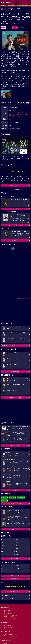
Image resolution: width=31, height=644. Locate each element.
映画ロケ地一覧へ (15, 579)
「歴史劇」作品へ (15, 240)
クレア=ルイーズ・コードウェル (18, 114)
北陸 (17, 549)
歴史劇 (3, 24)
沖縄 (17, 554)
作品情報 (11, 8)
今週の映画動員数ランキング (8, 346)
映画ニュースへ (15, 445)
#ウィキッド (12, 498)
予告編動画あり (13, 24)
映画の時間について (15, 591)
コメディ (3, 572)
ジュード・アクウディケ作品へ (15, 225)
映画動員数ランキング (10, 634)
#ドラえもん (4, 498)
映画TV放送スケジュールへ (15, 529)
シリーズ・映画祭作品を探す (15, 503)
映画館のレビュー (9, 627)
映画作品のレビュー (9, 617)
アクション (4, 566)
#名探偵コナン (20, 498)
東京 (2, 540)
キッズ (18, 569)
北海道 (3, 546)
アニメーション (20, 566)
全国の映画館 (7, 625)
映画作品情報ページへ (7, 595)
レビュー (14, 28)
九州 (2, 554)
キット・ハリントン (18, 111)
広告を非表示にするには (23, 298)
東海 (17, 543)
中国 (2, 551)
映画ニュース (7, 643)
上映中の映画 (7, 610)
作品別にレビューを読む (10, 618)
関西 (2, 543)
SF (2, 569)
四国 (17, 551)
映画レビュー (15, 490)
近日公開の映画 (8, 613)
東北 (17, 546)
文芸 (7, 24)
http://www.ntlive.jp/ (14, 128)
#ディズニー (4, 500)
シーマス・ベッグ (24, 112)
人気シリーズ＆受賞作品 (10, 615)
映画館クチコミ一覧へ (15, 576)
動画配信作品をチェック (15, 397)
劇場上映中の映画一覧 (15, 372)
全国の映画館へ (15, 559)
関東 (17, 540)
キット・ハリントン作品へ (15, 209)
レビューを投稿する (15, 185)
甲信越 (3, 549)
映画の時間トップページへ (8, 598)
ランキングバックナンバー (11, 636)
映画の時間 (4, 8)
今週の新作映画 (8, 612)
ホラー (18, 572)
